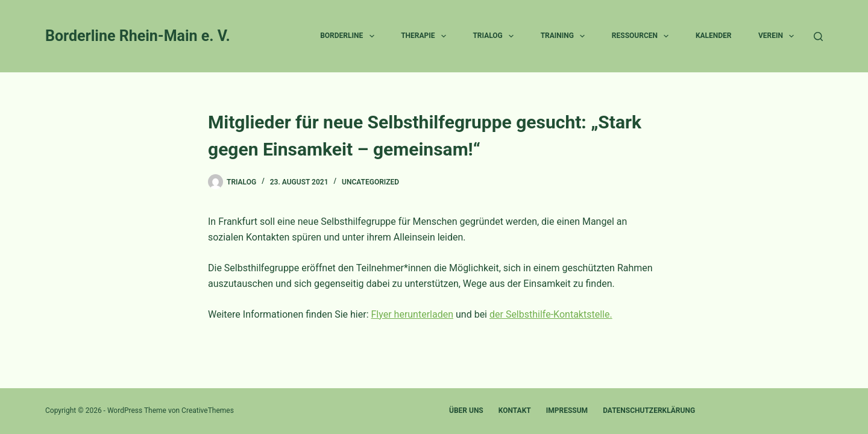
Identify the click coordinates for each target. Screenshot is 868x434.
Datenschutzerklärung (649, 410)
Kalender (714, 36)
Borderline (349, 36)
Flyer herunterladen (413, 314)
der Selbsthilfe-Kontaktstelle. (551, 314)
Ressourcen (643, 36)
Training (565, 36)
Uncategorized (370, 182)
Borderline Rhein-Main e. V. (138, 36)
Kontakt (515, 410)
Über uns (466, 410)
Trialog (495, 36)
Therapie (426, 36)
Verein (778, 36)
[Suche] (818, 36)
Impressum (567, 410)
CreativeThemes (208, 410)
